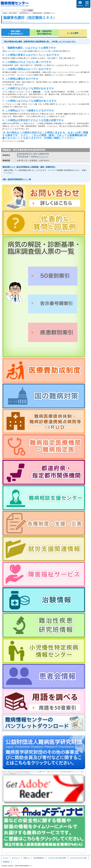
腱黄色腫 (37, 92)
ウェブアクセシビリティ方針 (78, 858)
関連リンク (27, 858)
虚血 (66, 114)
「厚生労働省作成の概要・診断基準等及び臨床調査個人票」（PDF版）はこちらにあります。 (40, 42)
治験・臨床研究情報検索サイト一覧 (17, 179)
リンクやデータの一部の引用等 (57, 858)
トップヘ (6, 858)
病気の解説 (15, 33)
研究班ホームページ (40, 157)
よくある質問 (73, 33)
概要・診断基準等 (44, 33)
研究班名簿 (24, 157)
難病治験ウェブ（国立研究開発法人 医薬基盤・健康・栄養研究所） (29, 167)
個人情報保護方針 (39, 858)
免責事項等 (6, 862)
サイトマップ (16, 858)
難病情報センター (16, 4)
